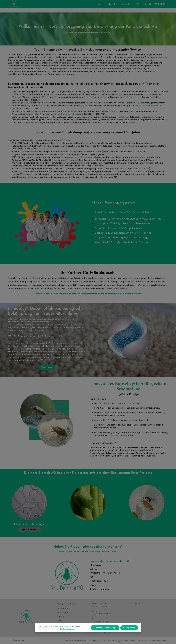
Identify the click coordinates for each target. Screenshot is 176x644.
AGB (59, 621)
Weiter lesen (47, 367)
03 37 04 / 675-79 (100, 621)
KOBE (27, 106)
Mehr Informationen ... (67, 633)
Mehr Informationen (29, 530)
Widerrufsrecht (64, 608)
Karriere (61, 617)
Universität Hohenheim (65, 114)
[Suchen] (145, 4)
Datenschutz (63, 613)
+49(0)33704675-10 (101, 606)
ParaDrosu (108, 92)
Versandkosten (108, 640)
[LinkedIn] (140, 604)
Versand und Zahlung (67, 604)
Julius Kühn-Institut (129, 97)
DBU (84, 106)
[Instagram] (136, 604)
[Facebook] (132, 604)
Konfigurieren (129, 632)
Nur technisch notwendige (105, 632)
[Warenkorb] (159, 4)
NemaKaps (123, 117)
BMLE (25, 94)
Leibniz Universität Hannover (148, 106)
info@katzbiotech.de (102, 614)
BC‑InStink (145, 169)
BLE (102, 97)
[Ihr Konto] (150, 4)
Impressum (62, 625)
